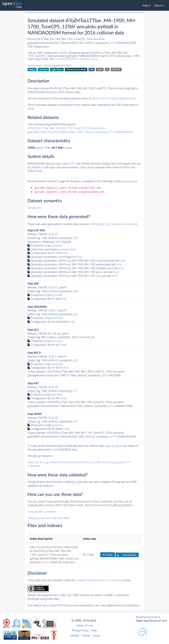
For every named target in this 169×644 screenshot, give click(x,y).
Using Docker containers (42, 512)
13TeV (100, 69)
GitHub (75, 636)
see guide (131, 181)
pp (107, 69)
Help (94, 630)
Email (97, 636)
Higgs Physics (57, 69)
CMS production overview (113, 224)
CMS (92, 69)
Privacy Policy (80, 630)
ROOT (72, 164)
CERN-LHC (116, 69)
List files (107, 555)
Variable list (34, 208)
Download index (126, 555)
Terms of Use (84, 625)
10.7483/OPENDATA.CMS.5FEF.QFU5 (76, 59)
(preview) (57, 246)
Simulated (43, 69)
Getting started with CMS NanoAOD (49, 518)
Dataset (32, 69)
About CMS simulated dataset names (114, 98)
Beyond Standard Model (76, 69)
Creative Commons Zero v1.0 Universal (99, 580)
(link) (73, 249)
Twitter (86, 636)
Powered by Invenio (148, 617)
